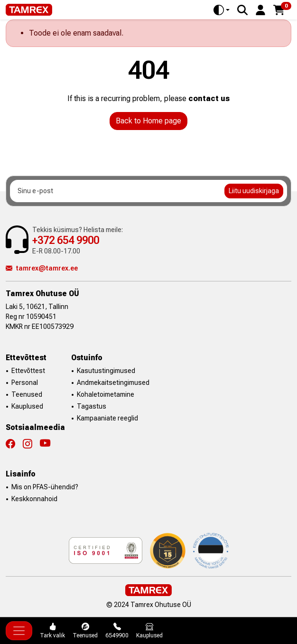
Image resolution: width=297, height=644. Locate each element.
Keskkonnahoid (34, 499)
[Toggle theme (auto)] (222, 10)
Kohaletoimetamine (106, 394)
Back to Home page (148, 121)
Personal (25, 383)
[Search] (242, 10)
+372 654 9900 (66, 240)
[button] (260, 9)
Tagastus (92, 406)
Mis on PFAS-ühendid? (45, 487)
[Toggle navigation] (19, 631)
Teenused (27, 394)
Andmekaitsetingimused (113, 383)
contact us (209, 98)
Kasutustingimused (106, 371)
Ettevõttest (28, 371)
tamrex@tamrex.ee (42, 268)
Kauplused (27, 406)
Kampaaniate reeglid (107, 418)
